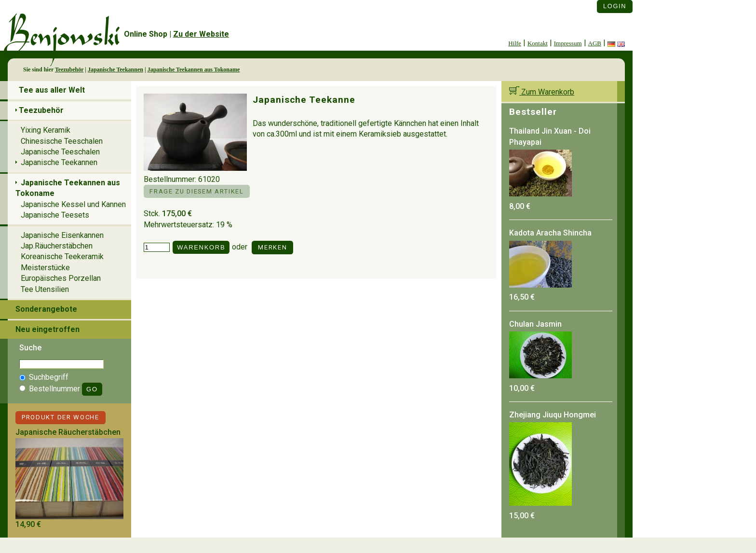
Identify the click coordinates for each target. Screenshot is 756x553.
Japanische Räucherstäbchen (68, 432)
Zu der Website (201, 34)
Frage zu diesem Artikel (196, 191)
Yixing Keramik (46, 130)
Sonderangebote (46, 309)
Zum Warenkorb (542, 92)
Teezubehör (69, 69)
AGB (595, 43)
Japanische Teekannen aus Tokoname (194, 69)
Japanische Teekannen (115, 69)
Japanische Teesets (55, 215)
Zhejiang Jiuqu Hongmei (553, 415)
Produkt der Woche (61, 417)
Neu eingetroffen (47, 329)
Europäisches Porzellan (61, 278)
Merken (272, 247)
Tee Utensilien (45, 289)
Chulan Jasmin (535, 324)
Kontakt (538, 43)
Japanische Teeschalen (60, 152)
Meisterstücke (45, 268)
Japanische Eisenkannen (62, 235)
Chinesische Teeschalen (62, 141)
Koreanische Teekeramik (62, 256)
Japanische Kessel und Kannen (73, 204)
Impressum (568, 43)
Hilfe (515, 43)
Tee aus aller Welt (52, 90)
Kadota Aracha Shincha (550, 233)
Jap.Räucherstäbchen (57, 246)
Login (615, 6)
